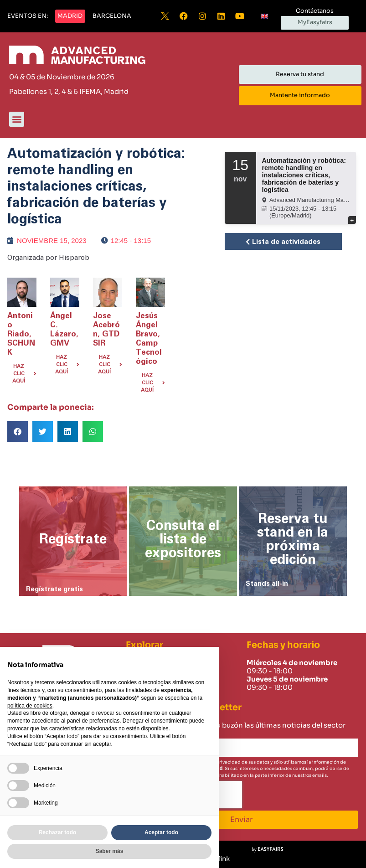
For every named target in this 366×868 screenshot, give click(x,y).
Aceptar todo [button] (161, 832)
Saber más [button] (110, 851)
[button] (28, 16)
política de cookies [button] (30, 706)
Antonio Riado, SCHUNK (21, 334)
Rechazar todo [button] (58, 832)
